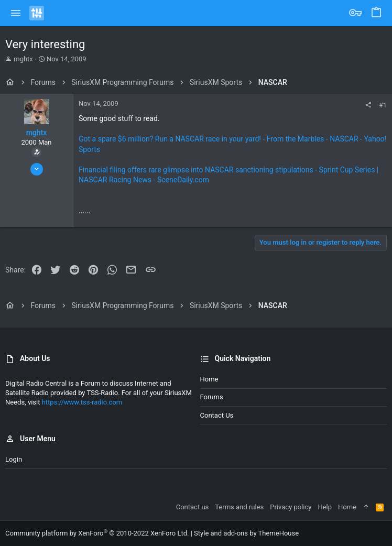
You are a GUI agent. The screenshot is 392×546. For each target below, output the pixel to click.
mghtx (23, 59)
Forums (212, 397)
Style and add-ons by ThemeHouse (246, 533)
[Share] (368, 105)
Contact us (217, 415)
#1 (383, 105)
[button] (16, 13)
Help (325, 507)
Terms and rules (239, 507)
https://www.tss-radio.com (82, 402)
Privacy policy (291, 507)
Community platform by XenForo (97, 533)
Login (14, 459)
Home (209, 379)
